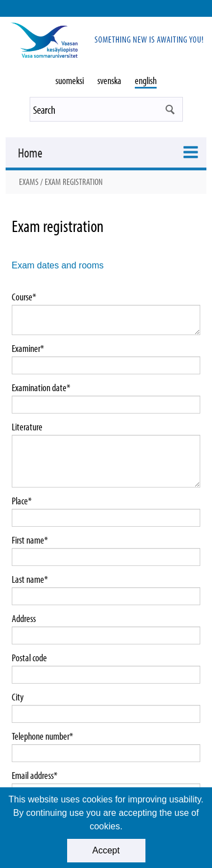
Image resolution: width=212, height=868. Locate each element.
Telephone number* (43, 736)
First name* (30, 540)
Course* (24, 297)
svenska (109, 80)
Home (30, 152)
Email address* (35, 776)
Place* (22, 501)
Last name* (30, 579)
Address (24, 619)
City (18, 697)
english (146, 80)
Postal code (29, 658)
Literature (27, 427)
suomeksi (70, 80)
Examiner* (28, 349)
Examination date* (41, 388)
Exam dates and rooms (58, 265)
